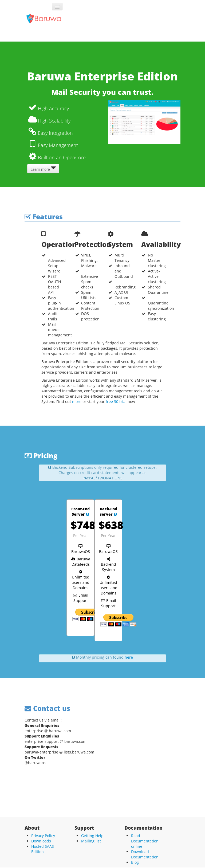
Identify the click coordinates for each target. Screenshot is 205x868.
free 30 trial (116, 402)
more (77, 402)
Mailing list (91, 841)
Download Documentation (145, 854)
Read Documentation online (145, 841)
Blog (135, 862)
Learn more (43, 168)
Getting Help (92, 836)
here (129, 657)
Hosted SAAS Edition (43, 849)
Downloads (41, 841)
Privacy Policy (43, 836)
